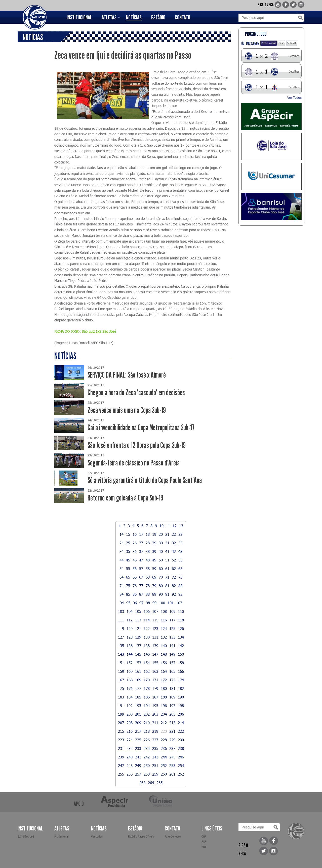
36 (135, 551)
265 (159, 783)
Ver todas (97, 836)
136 (130, 646)
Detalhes (294, 56)
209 (138, 723)
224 (130, 740)
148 (164, 654)
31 (167, 543)
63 (180, 569)
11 (168, 526)
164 (164, 671)
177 (138, 688)
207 (121, 723)
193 (138, 706)
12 (175, 526)
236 (164, 748)
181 (172, 688)
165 (172, 671)
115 (155, 620)
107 (155, 611)
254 (181, 765)
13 (181, 526)
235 (155, 748)
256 (130, 774)
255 (121, 774)
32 (174, 543)
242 (147, 757)
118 (181, 620)
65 (128, 577)
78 (148, 586)
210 (147, 723)
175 (121, 688)
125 (172, 628)
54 (122, 569)
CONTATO (183, 17)
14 (122, 534)
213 (172, 723)
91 (167, 594)
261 (172, 774)
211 (155, 723)
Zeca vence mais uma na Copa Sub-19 (127, 410)
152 (130, 663)
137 (138, 646)
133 (172, 637)
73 (180, 577)
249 (138, 765)
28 (148, 543)
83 (180, 586)
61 (167, 569)
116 (164, 620)
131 (155, 637)
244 (164, 757)
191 (121, 706)
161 (138, 671)
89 (154, 594)
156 (164, 663)
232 (130, 748)
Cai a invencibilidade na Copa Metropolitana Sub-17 (141, 428)
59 (154, 569)
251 (155, 765)
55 (128, 569)
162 (147, 671)
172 (164, 680)
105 (138, 611)
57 (141, 569)
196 (164, 706)
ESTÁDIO (158, 17)
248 (130, 765)
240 (130, 757)
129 (138, 637)
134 (181, 637)
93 (180, 594)
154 (147, 663)
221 (172, 731)
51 (167, 560)
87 (141, 594)
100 (162, 603)
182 (181, 688)
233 (138, 748)
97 (141, 603)
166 (181, 671)
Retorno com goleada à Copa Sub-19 (125, 498)
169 (138, 680)
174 (181, 680)
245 (172, 757)
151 (121, 663)
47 (141, 560)
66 (135, 577)
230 (181, 740)
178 (147, 688)
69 (154, 577)
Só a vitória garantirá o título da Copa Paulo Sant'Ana (145, 480)
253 (172, 765)
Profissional (269, 43)
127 (121, 637)
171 (155, 680)
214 (181, 723)
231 (121, 748)
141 (172, 646)
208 (130, 723)
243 (155, 757)
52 (174, 560)
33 (180, 543)
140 (164, 646)
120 (130, 628)
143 (121, 654)
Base (281, 43)
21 (167, 534)
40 (161, 551)
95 (128, 603)
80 (161, 586)
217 (138, 731)
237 (172, 748)
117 (172, 620)
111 (121, 620)
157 (172, 663)
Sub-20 (292, 43)
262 (181, 774)
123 (155, 628)
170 (147, 680)
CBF (204, 836)
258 (147, 774)
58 (148, 569)
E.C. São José (26, 836)
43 (180, 551)
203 (155, 714)
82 (174, 586)
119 (121, 628)
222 (181, 731)
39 (154, 551)
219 (155, 731)
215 (121, 731)
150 (181, 654)
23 (180, 534)
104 (130, 611)
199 (121, 714)
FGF (204, 841)
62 (174, 569)
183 (121, 697)
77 (141, 586)
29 (154, 543)
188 (164, 697)
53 (180, 560)
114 (147, 620)
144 (130, 654)
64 (122, 577)
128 (130, 637)
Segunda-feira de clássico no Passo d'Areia (134, 463)
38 (148, 551)
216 (130, 731)
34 (122, 551)
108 (164, 611)
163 (155, 671)
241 (138, 757)
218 (147, 731)
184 (130, 697)
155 (155, 663)
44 (122, 560)
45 (128, 560)
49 (154, 560)
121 (138, 628)
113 (138, 620)
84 (122, 594)
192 (130, 706)
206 (181, 714)
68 (148, 577)
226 (147, 740)
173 (172, 680)
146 (147, 654)
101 (171, 603)
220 (164, 731)
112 (130, 620)
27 (141, 543)
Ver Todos (294, 98)
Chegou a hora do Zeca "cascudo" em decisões (136, 393)
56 (135, 569)
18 (148, 534)
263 (142, 783)
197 (172, 706)
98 (148, 603)
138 (147, 646)
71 (167, 577)
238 (181, 748)
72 (174, 577)
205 (172, 714)
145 (138, 654)
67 (141, 577)
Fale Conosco (173, 836)
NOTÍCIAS (134, 17)
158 (181, 663)
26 (135, 543)
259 (155, 774)
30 (161, 543)
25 (128, 543)
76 (135, 586)
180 (164, 688)
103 (121, 611)
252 (164, 765)
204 (164, 714)
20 (161, 534)
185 (138, 697)
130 (147, 637)
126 (181, 628)
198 (181, 706)
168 (130, 680)
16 (135, 534)
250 (147, 765)
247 (121, 765)
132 (164, 637)
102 (179, 603)
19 (154, 534)
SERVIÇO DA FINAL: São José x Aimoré (127, 375)
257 (138, 774)
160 (130, 671)
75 (128, 586)
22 (174, 534)
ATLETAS (109, 17)
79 (154, 586)
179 (155, 688)
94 (122, 603)
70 (161, 577)
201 (138, 714)
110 (181, 611)
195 (155, 706)
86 (135, 594)
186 (147, 697)
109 (172, 611)
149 (172, 654)
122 (147, 628)
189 (172, 697)
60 (161, 569)
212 (164, 723)
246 (181, 757)
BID (204, 847)
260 (164, 774)
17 (141, 534)
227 (155, 740)
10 (162, 526)
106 (147, 611)
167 (121, 680)
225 (138, 740)
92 (174, 594)
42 (174, 551)
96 (135, 603)
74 (122, 586)
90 (161, 594)
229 (172, 740)
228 (164, 740)
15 (128, 534)
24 (122, 543)
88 (148, 594)
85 (128, 594)
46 (135, 560)
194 (147, 706)
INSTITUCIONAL (79, 17)
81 (167, 586)
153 (138, 663)
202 (147, 714)
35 (128, 551)
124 (164, 628)
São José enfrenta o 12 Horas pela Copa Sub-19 (137, 445)
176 (130, 688)
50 (161, 560)
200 (130, 714)
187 (155, 697)
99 (154, 603)
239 (121, 757)
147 (155, 654)
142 (181, 646)
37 (141, 551)
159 (121, 671)
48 (148, 560)
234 (147, 748)
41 (167, 551)
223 (121, 740)
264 (151, 783)
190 (181, 697)
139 (155, 646)
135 (121, 646)
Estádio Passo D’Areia (141, 836)
